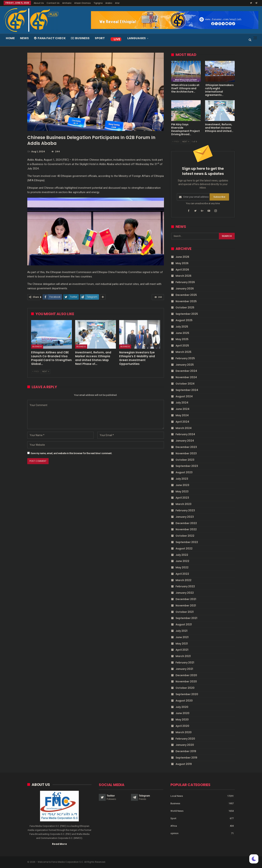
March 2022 (183, 580)
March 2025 (183, 352)
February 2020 (185, 738)
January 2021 (184, 669)
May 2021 (182, 643)
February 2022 (185, 586)
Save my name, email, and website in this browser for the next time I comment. (71, 453)
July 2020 (182, 707)
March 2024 (184, 428)
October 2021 (185, 612)
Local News (177, 796)
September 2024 (187, 390)
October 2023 (185, 460)
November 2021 (186, 606)
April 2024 (182, 422)
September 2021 (186, 618)
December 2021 (186, 599)
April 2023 (182, 498)
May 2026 (182, 263)
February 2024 (185, 434)
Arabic (109, 3)
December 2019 (186, 751)
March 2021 (183, 656)
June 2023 (182, 485)
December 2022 (186, 523)
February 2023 (185, 510)
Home (10, 38)
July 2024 (182, 403)
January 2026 (185, 289)
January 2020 (185, 745)
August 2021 (184, 624)
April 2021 (182, 650)
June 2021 (182, 637)
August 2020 (184, 701)
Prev (36, 372)
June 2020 (182, 713)
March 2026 (183, 276)
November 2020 (186, 681)
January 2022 (185, 593)
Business (80, 38)
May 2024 (182, 415)
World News (177, 811)
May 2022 (182, 567)
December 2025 (186, 295)
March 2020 (184, 732)
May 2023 (182, 491)
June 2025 (182, 333)
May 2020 (182, 720)
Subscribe (219, 197)
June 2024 (182, 409)
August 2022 (184, 548)
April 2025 (182, 346)
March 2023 (183, 504)
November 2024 (186, 377)
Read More (59, 844)
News (24, 38)
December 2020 (186, 675)
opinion (174, 833)
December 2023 (186, 447)
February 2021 (185, 663)
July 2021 (181, 631)
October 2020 (185, 688)
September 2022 (187, 542)
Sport (100, 38)
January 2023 (185, 517)
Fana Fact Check (50, 38)
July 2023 (182, 479)
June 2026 (182, 257)
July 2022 (182, 555)
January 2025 (185, 365)
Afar (117, 3)
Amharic (67, 3)
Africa (174, 826)
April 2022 (182, 574)
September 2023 (187, 466)
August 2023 (184, 472)
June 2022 (182, 561)
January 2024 (185, 441)
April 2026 (182, 269)
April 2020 (182, 726)
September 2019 (186, 758)
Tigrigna (98, 3)
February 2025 (185, 358)
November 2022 (186, 529)
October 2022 (185, 536)
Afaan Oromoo (83, 3)
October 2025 (185, 307)
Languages (137, 38)
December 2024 (186, 371)
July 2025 (182, 327)
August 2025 (184, 320)
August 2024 (184, 396)
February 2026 (185, 282)
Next (46, 372)
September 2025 (187, 314)
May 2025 (182, 339)
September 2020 (187, 694)
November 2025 (186, 301)
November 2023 (186, 453)
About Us (39, 3)
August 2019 (184, 764)
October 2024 (185, 384)
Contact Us (53, 3)
